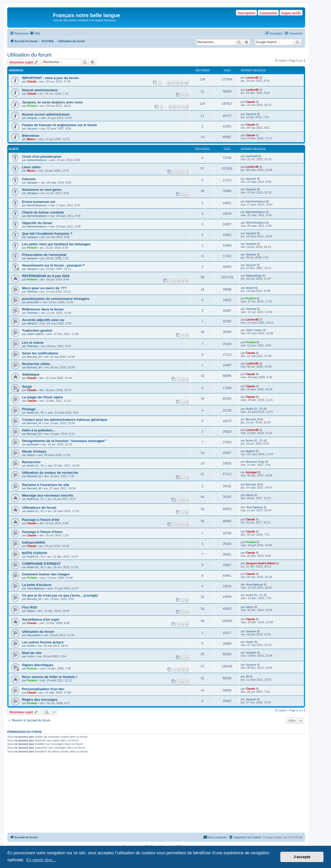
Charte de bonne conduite (43, 212)
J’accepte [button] (302, 857)
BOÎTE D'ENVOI (35, 553)
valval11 (32, 323)
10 (186, 83)
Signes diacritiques (38, 665)
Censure (29, 179)
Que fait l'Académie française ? (47, 234)
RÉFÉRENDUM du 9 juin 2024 (46, 276)
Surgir (27, 387)
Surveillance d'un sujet (40, 619)
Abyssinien (34, 635)
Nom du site (32, 653)
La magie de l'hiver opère (42, 397)
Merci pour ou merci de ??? (44, 288)
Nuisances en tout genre (42, 190)
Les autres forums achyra (43, 642)
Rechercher (31, 462)
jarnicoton (33, 302)
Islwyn (31, 455)
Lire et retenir (33, 343)
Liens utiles (31, 167)
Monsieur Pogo (255, 462)
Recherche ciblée (36, 364)
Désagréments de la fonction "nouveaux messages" (64, 441)
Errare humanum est (39, 202)
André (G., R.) (36, 413)
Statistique (31, 374)
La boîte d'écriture (37, 585)
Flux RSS (29, 607)
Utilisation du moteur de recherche (50, 473)
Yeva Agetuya (254, 507)
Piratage (29, 409)
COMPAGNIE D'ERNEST (41, 564)
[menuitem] (35, 33)
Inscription (246, 13)
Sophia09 (252, 156)
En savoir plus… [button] (41, 860)
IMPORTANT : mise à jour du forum (50, 78)
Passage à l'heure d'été (41, 520)
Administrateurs (37, 160)
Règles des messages (40, 700)
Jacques (32, 118)
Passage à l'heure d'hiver (42, 532)
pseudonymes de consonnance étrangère (56, 299)
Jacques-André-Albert (261, 563)
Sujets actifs (291, 13)
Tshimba (32, 292)
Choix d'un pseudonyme (42, 157)
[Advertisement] (156, 794)
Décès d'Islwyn (34, 451)
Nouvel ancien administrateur (46, 114)
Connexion (268, 13)
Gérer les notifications (40, 353)
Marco (31, 139)
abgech (250, 451)
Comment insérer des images (46, 574)
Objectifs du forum (37, 223)
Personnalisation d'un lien (43, 689)
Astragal (251, 472)
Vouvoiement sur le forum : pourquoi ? (53, 265)
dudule (250, 288)
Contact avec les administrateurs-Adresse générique (65, 420)
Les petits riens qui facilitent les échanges (56, 244)
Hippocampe (254, 276)
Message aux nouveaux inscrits (48, 495)
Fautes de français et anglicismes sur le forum (59, 125)
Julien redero (35, 334)
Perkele (32, 106)
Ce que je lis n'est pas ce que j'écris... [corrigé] (60, 595)
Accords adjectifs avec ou (43, 320)
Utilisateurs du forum (39, 508)
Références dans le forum (43, 309)
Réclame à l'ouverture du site (46, 485)
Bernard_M (34, 357)
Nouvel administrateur (40, 90)
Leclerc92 (252, 78)
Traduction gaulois (37, 330)
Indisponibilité (33, 542)
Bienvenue (31, 136)
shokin (31, 646)
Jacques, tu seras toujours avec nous (52, 102)
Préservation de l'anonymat (44, 255)
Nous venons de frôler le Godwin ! (50, 677)
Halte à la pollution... (39, 430)
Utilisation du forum (29, 55)
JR (247, 676)
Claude (32, 81)
